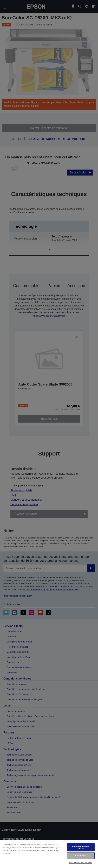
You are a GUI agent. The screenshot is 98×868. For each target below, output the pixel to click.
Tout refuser (81, 855)
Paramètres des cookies (81, 863)
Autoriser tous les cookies (81, 847)
